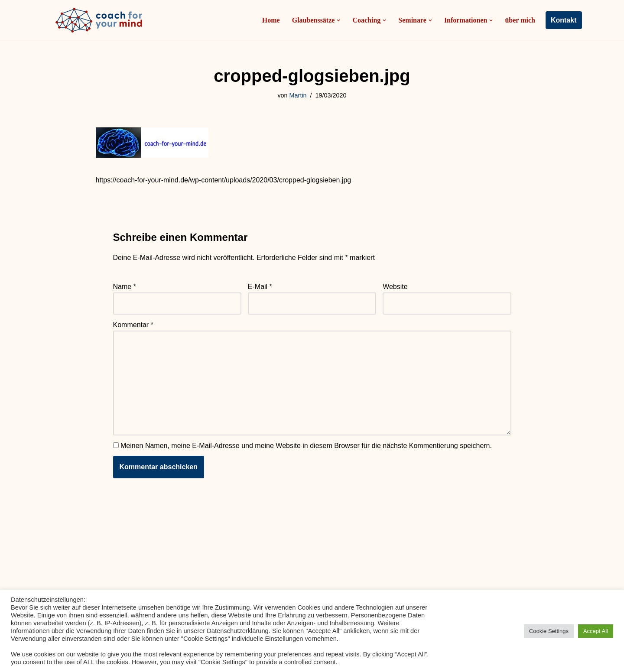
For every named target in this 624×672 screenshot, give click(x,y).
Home (271, 20)
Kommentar (133, 325)
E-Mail (260, 287)
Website (395, 287)
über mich (520, 20)
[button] (338, 20)
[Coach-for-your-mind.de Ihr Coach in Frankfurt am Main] (101, 20)
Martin (298, 95)
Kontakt (564, 20)
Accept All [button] (596, 631)
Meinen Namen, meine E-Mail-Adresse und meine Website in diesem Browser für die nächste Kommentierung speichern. (306, 446)
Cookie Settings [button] (549, 631)
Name (125, 287)
